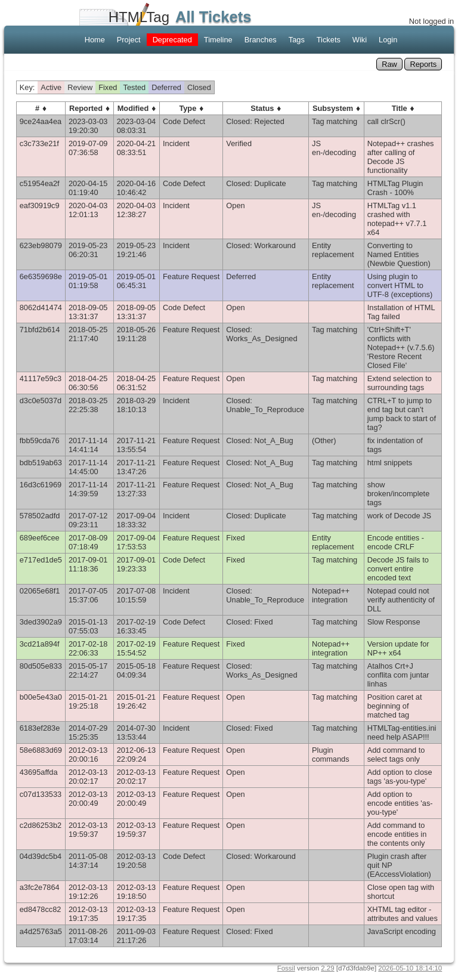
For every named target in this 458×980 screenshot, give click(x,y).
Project (129, 40)
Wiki (360, 40)
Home (95, 40)
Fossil (286, 968)
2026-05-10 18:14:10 (410, 968)
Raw (389, 64)
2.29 (327, 968)
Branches (261, 40)
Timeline (218, 40)
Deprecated (172, 40)
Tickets (329, 40)
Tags (297, 40)
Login (388, 40)
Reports (423, 64)
